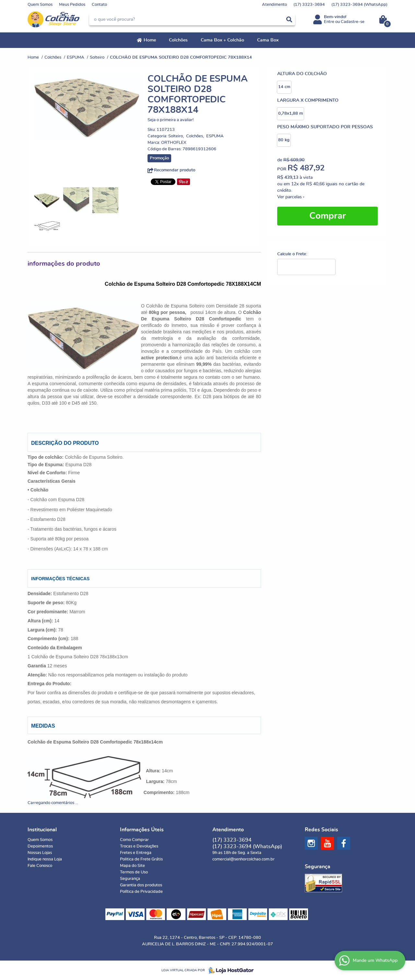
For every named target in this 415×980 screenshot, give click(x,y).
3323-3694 (309, 5)
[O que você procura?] (289, 19)
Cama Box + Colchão (222, 40)
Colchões (178, 40)
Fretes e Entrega (136, 853)
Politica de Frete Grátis (141, 859)
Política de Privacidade (141, 892)
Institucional (42, 830)
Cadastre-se (353, 22)
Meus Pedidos (72, 5)
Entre (329, 22)
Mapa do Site (132, 866)
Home (150, 40)
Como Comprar (134, 840)
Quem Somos (40, 5)
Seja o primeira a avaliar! (171, 120)
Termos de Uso (134, 872)
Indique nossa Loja (45, 859)
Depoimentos (40, 846)
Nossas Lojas (40, 853)
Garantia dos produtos (141, 885)
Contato (99, 5)
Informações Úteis (142, 830)
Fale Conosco (40, 866)
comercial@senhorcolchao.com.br (243, 859)
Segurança (130, 879)
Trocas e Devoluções (139, 846)
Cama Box (268, 40)
